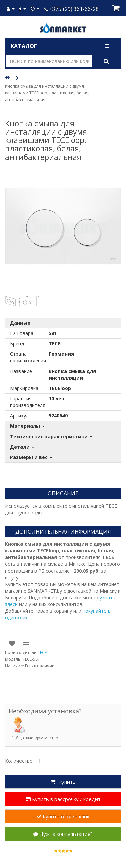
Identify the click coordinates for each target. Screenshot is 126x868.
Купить (63, 782)
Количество (19, 761)
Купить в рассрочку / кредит (63, 799)
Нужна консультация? (63, 834)
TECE (42, 652)
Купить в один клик (63, 816)
